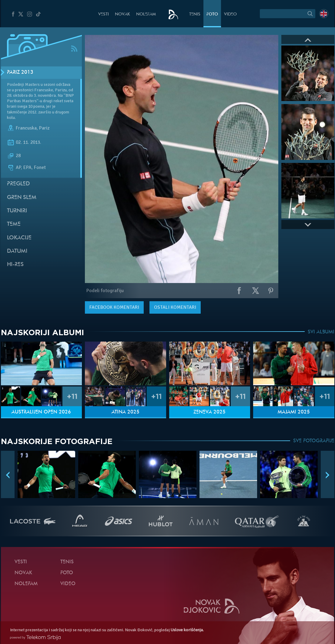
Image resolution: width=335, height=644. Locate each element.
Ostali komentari (175, 307)
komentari (114, 307)
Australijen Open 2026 (41, 412)
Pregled (18, 184)
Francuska (26, 128)
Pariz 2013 (20, 72)
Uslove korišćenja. (187, 630)
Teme (14, 224)
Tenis (195, 14)
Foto (212, 14)
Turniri (17, 211)
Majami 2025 (294, 412)
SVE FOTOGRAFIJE (314, 441)
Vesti (104, 14)
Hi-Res (15, 265)
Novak (122, 14)
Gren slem (22, 198)
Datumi (17, 251)
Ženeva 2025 (209, 412)
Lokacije (19, 238)
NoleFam (146, 14)
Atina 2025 (126, 412)
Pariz (44, 128)
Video (230, 14)
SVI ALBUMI (321, 332)
